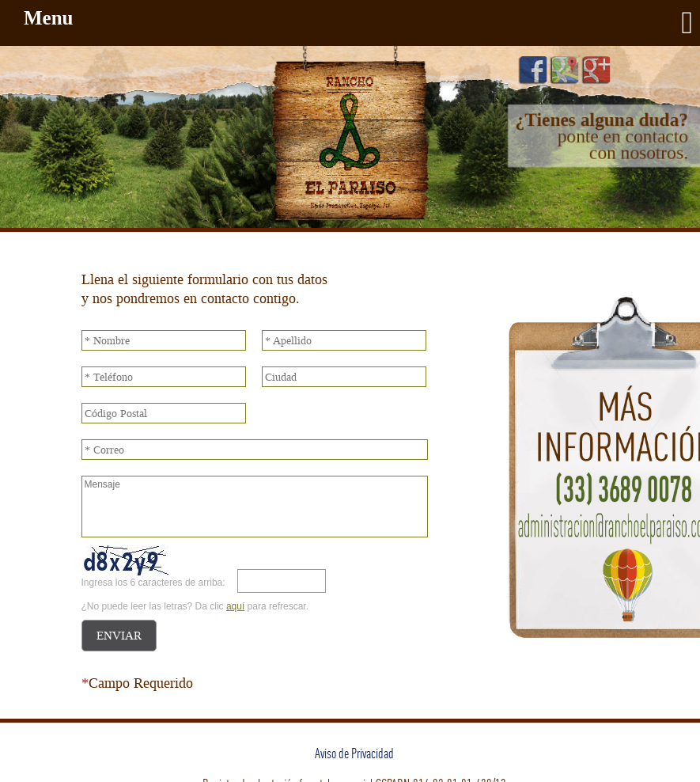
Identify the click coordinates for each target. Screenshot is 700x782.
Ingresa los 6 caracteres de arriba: (153, 583)
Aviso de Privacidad (354, 753)
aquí (235, 606)
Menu (358, 23)
